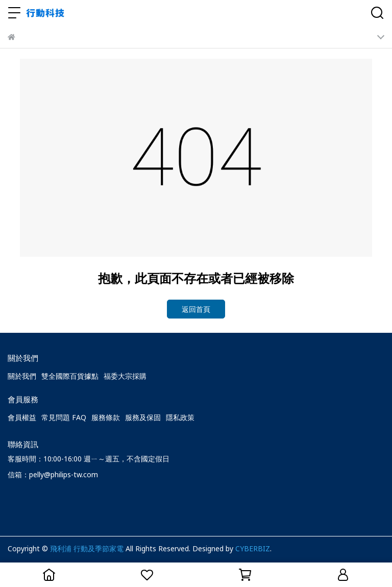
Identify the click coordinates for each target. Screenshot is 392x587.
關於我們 (22, 376)
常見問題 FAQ (64, 417)
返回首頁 (196, 309)
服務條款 (106, 417)
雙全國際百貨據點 (70, 376)
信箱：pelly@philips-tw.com (53, 474)
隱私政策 (180, 417)
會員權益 (22, 417)
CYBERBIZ (253, 548)
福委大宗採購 (125, 376)
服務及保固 (143, 417)
